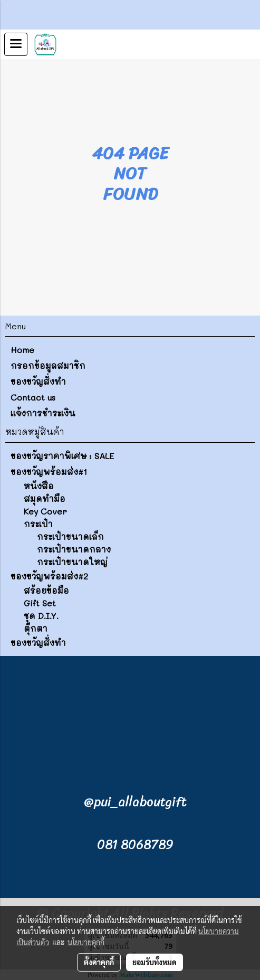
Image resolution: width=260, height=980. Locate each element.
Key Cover (45, 511)
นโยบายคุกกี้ (86, 942)
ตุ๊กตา (36, 628)
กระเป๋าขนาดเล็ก (70, 536)
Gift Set (40, 603)
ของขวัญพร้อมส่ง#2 (49, 576)
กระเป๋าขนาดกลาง (74, 549)
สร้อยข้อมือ (46, 590)
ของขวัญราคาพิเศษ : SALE (62, 456)
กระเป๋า (38, 524)
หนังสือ (39, 486)
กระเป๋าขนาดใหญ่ (72, 562)
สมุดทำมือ (45, 498)
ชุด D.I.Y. (41, 616)
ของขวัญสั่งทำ (38, 381)
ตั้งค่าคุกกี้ (99, 962)
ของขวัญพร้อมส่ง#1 (49, 472)
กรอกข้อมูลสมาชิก (48, 365)
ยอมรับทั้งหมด (155, 962)
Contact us (33, 397)
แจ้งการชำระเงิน (43, 413)
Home (22, 350)
